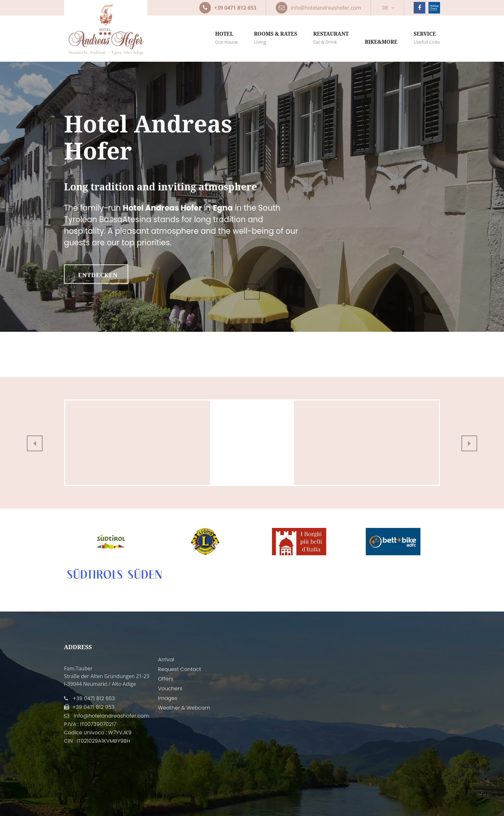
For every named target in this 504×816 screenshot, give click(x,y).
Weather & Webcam (184, 708)
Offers (166, 679)
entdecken (98, 275)
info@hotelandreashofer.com (111, 716)
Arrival (166, 660)
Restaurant (331, 38)
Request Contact (180, 669)
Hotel (226, 38)
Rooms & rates (276, 38)
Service (427, 38)
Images (168, 698)
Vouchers (170, 689)
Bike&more (381, 42)
